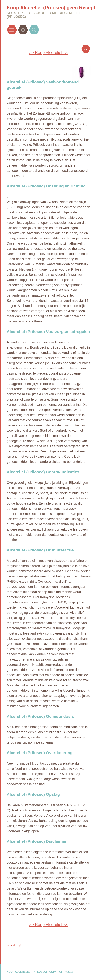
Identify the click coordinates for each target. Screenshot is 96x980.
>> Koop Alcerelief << (49, 53)
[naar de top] (14, 946)
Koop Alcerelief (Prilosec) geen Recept (51, 8)
